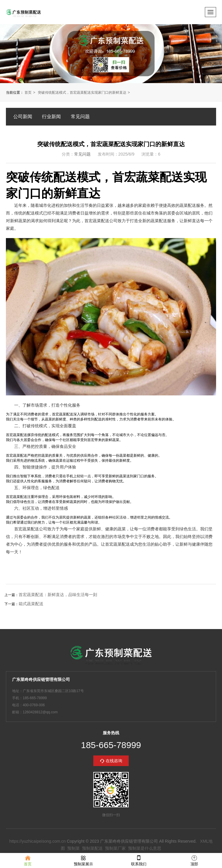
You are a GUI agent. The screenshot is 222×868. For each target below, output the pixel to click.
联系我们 (139, 860)
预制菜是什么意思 (145, 848)
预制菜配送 (92, 848)
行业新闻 (51, 117)
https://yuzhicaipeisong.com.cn (38, 841)
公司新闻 (23, 117)
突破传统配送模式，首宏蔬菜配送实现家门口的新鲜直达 (82, 93)
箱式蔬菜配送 (31, 604)
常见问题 (80, 117)
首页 (28, 93)
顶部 (194, 860)
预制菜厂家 (115, 848)
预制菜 (74, 848)
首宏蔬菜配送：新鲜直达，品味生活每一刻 (58, 595)
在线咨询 (114, 761)
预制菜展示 (83, 860)
